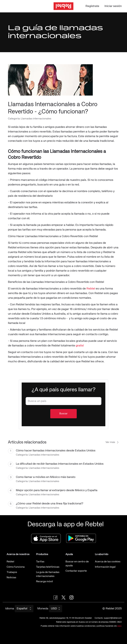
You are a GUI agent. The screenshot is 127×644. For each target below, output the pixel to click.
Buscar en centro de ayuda (77, 564)
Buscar (63, 414)
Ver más (112, 442)
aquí (119, 626)
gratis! (80, 346)
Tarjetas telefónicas (48, 567)
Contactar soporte (76, 571)
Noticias (11, 578)
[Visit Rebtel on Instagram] (71, 597)
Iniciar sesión (113, 6)
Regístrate (92, 6)
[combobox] (63, 401)
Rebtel (91, 289)
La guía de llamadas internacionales (48, 574)
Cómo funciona (16, 567)
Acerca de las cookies (108, 562)
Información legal (105, 567)
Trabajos (12, 572)
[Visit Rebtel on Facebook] (56, 597)
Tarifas (40, 562)
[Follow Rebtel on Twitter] (63, 597)
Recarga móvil (44, 582)
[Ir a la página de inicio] (63, 6)
